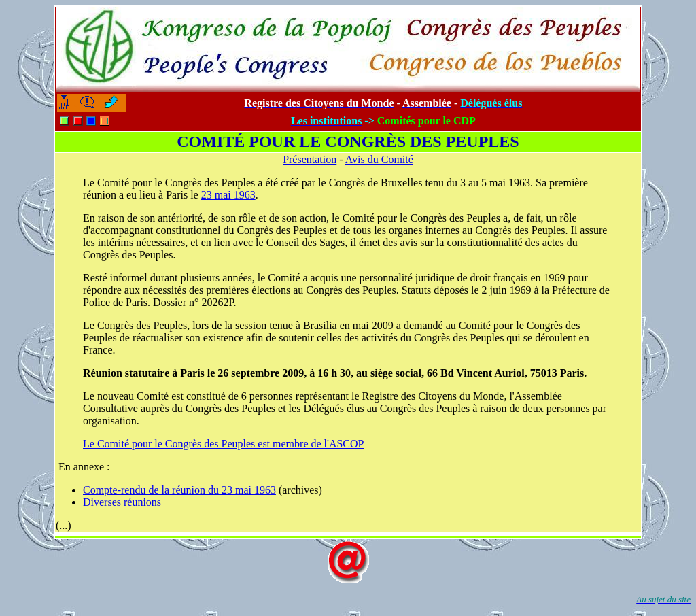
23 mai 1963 (228, 195)
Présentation (310, 159)
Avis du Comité (379, 159)
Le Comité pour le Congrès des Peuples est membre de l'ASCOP (224, 444)
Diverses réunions (122, 502)
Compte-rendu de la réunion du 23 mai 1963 (179, 490)
